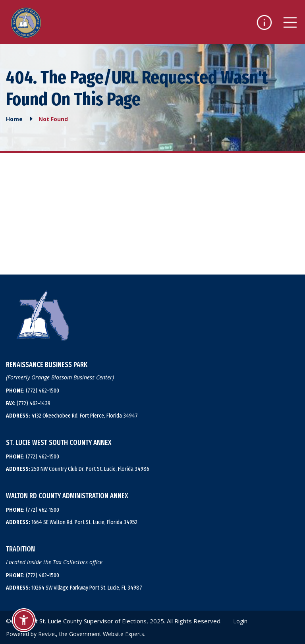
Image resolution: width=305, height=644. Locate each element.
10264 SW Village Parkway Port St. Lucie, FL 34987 (74, 588)
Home (14, 119)
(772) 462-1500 (33, 391)
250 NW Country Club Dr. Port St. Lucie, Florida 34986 (78, 469)
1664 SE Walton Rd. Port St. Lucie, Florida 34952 (72, 522)
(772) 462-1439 (28, 403)
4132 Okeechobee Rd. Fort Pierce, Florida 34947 (72, 416)
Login (240, 621)
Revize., (48, 634)
